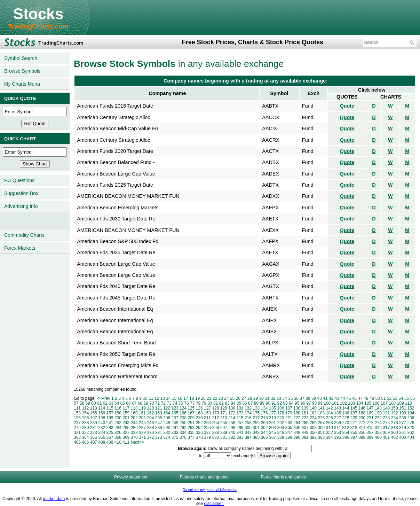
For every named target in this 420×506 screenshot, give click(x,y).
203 (142, 418)
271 (354, 423)
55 (407, 398)
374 (167, 437)
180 (297, 413)
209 (191, 418)
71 (157, 403)
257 (240, 423)
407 (94, 442)
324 (102, 433)
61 (99, 403)
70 (152, 403)
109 (401, 403)
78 (198, 403)
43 (337, 398)
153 (77, 413)
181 (305, 413)
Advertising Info (21, 206)
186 (346, 413)
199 (110, 418)
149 (386, 408)
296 (215, 428)
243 (126, 423)
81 (216, 403)
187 (354, 413)
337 (207, 433)
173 (240, 413)
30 (261, 398)
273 (370, 423)
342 (248, 433)
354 (346, 433)
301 (256, 428)
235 (403, 418)
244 (134, 423)
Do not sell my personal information (210, 490)
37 (302, 398)
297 (224, 428)
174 (248, 413)
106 (376, 403)
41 (325, 398)
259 (256, 423)
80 (210, 403)
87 (250, 403)
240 (102, 423)
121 (159, 408)
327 (126, 433)
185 (338, 413)
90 (268, 403)
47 (360, 398)
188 (362, 413)
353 (338, 433)
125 (191, 408)
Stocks (38, 14)
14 (168, 398)
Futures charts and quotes (204, 477)
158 (118, 413)
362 (411, 433)
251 (191, 423)
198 (102, 418)
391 (305, 437)
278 (411, 423)
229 (354, 418)
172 (232, 413)
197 (94, 418)
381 (224, 437)
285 (126, 428)
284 (118, 428)
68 (140, 403)
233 (386, 418)
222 (297, 418)
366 (102, 437)
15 (174, 398)
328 (134, 433)
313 (354, 428)
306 (297, 428)
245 (142, 423)
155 (94, 413)
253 (207, 423)
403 (403, 437)
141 (321, 408)
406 (85, 442)
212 (215, 418)
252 (199, 423)
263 (289, 423)
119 (142, 408)
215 (240, 418)
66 (128, 403)
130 (232, 408)
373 (159, 437)
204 (150, 418)
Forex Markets (20, 248)
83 (227, 403)
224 (313, 418)
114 (102, 408)
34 (284, 398)
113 (94, 408)
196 (85, 418)
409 (110, 442)
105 (368, 403)
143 (338, 408)
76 (186, 403)
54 (401, 398)
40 (319, 398)
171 (224, 413)
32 (273, 398)
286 (134, 428)
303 (272, 428)
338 (215, 433)
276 (395, 423)
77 (192, 403)
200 (118, 418)
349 (305, 433)
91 (274, 403)
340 (232, 433)
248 (167, 423)
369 (126, 437)
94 (291, 403)
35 (290, 398)
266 (313, 423)
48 (366, 398)
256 (232, 423)
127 (207, 408)
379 (207, 437)
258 (248, 423)
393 (321, 437)
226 (330, 418)
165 (175, 413)
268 (330, 423)
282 (102, 428)
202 (134, 418)
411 (126, 442)
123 (175, 408)
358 (378, 433)
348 (297, 433)
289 (159, 428)
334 (183, 433)
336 (199, 433)
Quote (347, 106)
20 (203, 398)
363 (77, 437)
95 (297, 403)
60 (93, 403)
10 (145, 398)
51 (383, 398)
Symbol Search (21, 58)
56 (413, 398)
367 (110, 437)
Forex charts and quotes (283, 477)
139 (305, 408)
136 (280, 408)
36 (296, 398)
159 (126, 413)
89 (262, 403)
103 (351, 403)
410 (118, 442)
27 (244, 398)
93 (285, 403)
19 (197, 398)
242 (118, 423)
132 (248, 408)
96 (303, 403)
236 (411, 418)
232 (378, 418)
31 (267, 398)
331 (159, 433)
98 (314, 403)
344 (264, 433)
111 (77, 408)
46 (354, 398)
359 (386, 433)
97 (308, 403)
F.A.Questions (19, 180)
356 (362, 433)
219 (272, 418)
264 (297, 423)
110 (409, 403)
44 (343, 398)
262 (280, 423)
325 (110, 433)
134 (264, 408)
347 (289, 433)
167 (191, 413)
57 (76, 403)
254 (215, 423)
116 (118, 408)
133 (256, 408)
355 (354, 433)
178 (280, 413)
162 (150, 413)
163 (159, 413)
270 (346, 423)
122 (167, 408)
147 (370, 408)
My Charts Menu (22, 84)
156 (102, 413)
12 (157, 398)
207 (175, 418)
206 (167, 418)
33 (279, 398)
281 (94, 428)
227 (338, 418)
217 (256, 418)
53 (395, 398)
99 (320, 403)
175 (256, 413)
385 (256, 437)
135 (272, 408)
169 (207, 413)
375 (175, 437)
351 (321, 433)
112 (85, 408)
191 (386, 413)
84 (233, 403)
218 (264, 418)
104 (360, 403)
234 (395, 418)
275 (386, 423)
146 (362, 408)
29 (256, 398)
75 (181, 403)
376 (183, 437)
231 (370, 418)
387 (272, 437)
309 (321, 428)
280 (85, 428)
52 (389, 398)
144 (346, 408)
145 (354, 408)
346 (280, 433)
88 (256, 403)
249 (175, 423)
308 (313, 428)
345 (272, 433)
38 (308, 398)
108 (392, 403)
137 (289, 408)
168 (199, 413)
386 (264, 437)
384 (248, 437)
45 (348, 398)
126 (199, 408)
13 (162, 398)
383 (240, 437)
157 (110, 413)
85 (239, 403)
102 (343, 403)
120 (150, 408)
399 (370, 437)
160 (134, 413)
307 (305, 428)
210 (199, 418)
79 (204, 403)
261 (272, 423)
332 (167, 433)
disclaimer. (214, 504)
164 (167, 413)
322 (85, 433)
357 (370, 433)
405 (77, 442)
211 (207, 418)
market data (54, 499)
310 (330, 428)
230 (362, 418)
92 (280, 403)
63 (111, 403)
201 (126, 418)
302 (264, 428)
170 (215, 413)
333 (175, 433)
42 (331, 398)
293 (191, 428)
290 (167, 428)
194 (411, 413)
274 (378, 423)
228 (346, 418)
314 (362, 428)
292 (183, 428)
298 (232, 428)
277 (403, 423)
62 (105, 403)
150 (395, 408)
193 (403, 413)
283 (110, 428)
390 (297, 437)
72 (163, 403)
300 (248, 428)
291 (175, 428)
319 (403, 428)
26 (238, 398)
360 (395, 433)
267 (321, 423)
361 (403, 433)
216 (248, 418)
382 (232, 437)
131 (240, 408)
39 (314, 398)
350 (313, 433)
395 (338, 437)
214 (232, 418)
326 (118, 433)
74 (175, 403)
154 (85, 413)
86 (244, 403)
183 (321, 413)
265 (305, 423)
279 (77, 428)
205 (159, 418)
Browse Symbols (22, 71)
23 (221, 398)
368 (118, 437)
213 (224, 418)
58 (82, 403)
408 (102, 442)
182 (313, 413)
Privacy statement (131, 477)
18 (192, 398)
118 (134, 408)
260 (264, 423)
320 (411, 428)
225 (321, 418)
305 (289, 428)
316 (378, 428)
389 (289, 437)
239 (94, 423)
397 (354, 437)
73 (169, 403)
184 (330, 413)
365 (94, 437)
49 (372, 398)
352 (330, 433)
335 (191, 433)
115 (110, 408)
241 (110, 423)
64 (117, 403)
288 (150, 428)
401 (386, 437)
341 (240, 433)
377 (191, 437)
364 (85, 437)
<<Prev (104, 398)
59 (88, 403)
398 (362, 437)
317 (386, 428)
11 (151, 398)
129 (224, 408)
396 (346, 437)
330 (150, 433)
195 (77, 418)
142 (330, 408)
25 (232, 398)
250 (183, 423)
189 (370, 413)
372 (150, 437)
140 (313, 408)
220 (280, 418)
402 (395, 437)
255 (224, 423)
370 (134, 437)
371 (142, 437)
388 (280, 437)
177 (272, 413)
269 (338, 423)
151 (403, 408)
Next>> (138, 442)
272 (362, 423)
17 (186, 398)
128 (215, 408)
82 (221, 403)
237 (77, 423)
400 (378, 437)
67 (134, 403)
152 (411, 408)
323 (94, 433)
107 (384, 403)
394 (330, 437)
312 (346, 428)
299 (240, 428)
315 (370, 428)
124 (183, 408)
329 (142, 433)
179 (289, 413)
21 (209, 398)
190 (378, 413)
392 (313, 437)
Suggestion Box (21, 193)
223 (305, 418)
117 (126, 408)
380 (215, 437)
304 (280, 428)
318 (395, 428)
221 (289, 418)
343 (256, 433)
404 (411, 437)
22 (215, 398)
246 (150, 423)
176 (264, 413)
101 (335, 403)
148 (378, 408)
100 (327, 403)
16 (180, 398)
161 (142, 413)
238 (85, 423)
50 (378, 398)
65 (123, 403)
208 (183, 418)
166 (183, 413)
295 (207, 428)
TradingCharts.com (38, 26)
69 (146, 403)
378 (199, 437)
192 (395, 413)
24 (226, 398)
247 (159, 423)
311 (338, 428)
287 (142, 428)
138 (297, 408)
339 (224, 433)
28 (250, 398)
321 (77, 433)
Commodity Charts (24, 235)
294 (199, 428)
